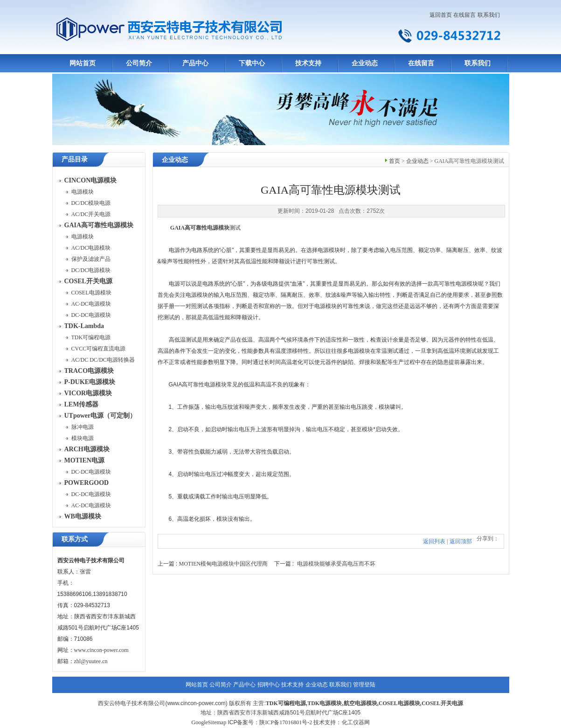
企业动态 (365, 63)
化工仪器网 (356, 722)
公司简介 (139, 63)
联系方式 (75, 539)
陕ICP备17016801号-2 (286, 722)
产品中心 (195, 63)
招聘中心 (269, 685)
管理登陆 (364, 685)
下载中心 (252, 63)
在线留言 (464, 15)
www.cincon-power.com (101, 650)
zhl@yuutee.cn (91, 661)
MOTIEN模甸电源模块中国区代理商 (224, 564)
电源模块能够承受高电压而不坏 (336, 564)
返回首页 (441, 15)
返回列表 (434, 541)
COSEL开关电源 (442, 703)
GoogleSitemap (209, 722)
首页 (395, 161)
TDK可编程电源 (286, 703)
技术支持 (308, 63)
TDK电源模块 (325, 703)
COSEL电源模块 (399, 703)
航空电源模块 (360, 703)
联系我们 (489, 15)
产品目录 (75, 159)
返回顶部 (461, 541)
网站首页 (83, 63)
